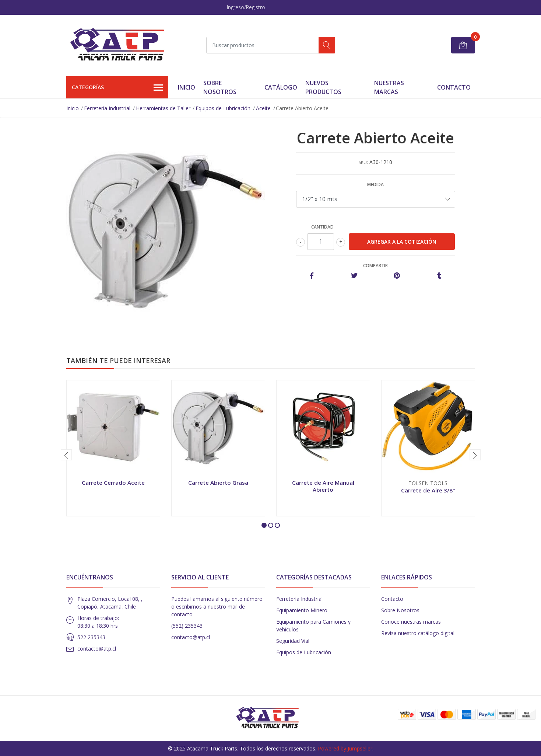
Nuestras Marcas (389, 87)
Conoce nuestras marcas (411, 622)
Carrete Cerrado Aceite (113, 482)
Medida (375, 184)
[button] (264, 525)
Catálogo (281, 87)
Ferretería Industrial (107, 108)
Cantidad (322, 227)
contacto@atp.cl (97, 649)
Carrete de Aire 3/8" (428, 490)
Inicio (187, 87)
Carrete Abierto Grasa (218, 482)
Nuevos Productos (323, 87)
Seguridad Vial (293, 641)
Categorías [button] (117, 88)
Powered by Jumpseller (345, 748)
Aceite (263, 108)
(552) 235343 (187, 626)
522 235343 (91, 637)
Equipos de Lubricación (223, 108)
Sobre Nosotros (220, 87)
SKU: (363, 162)
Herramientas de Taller (163, 108)
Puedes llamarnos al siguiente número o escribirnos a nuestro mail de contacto (217, 607)
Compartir (375, 266)
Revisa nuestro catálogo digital (418, 633)
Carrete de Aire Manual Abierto (323, 486)
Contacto (454, 87)
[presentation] (66, 455)
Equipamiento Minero (302, 610)
